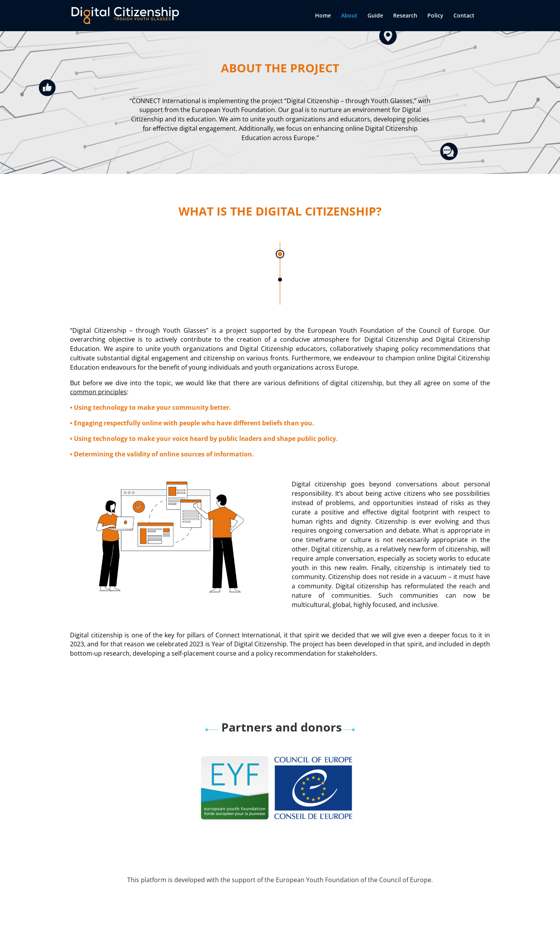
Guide (375, 16)
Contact (464, 16)
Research (405, 16)
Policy (435, 16)
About (349, 16)
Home (323, 16)
